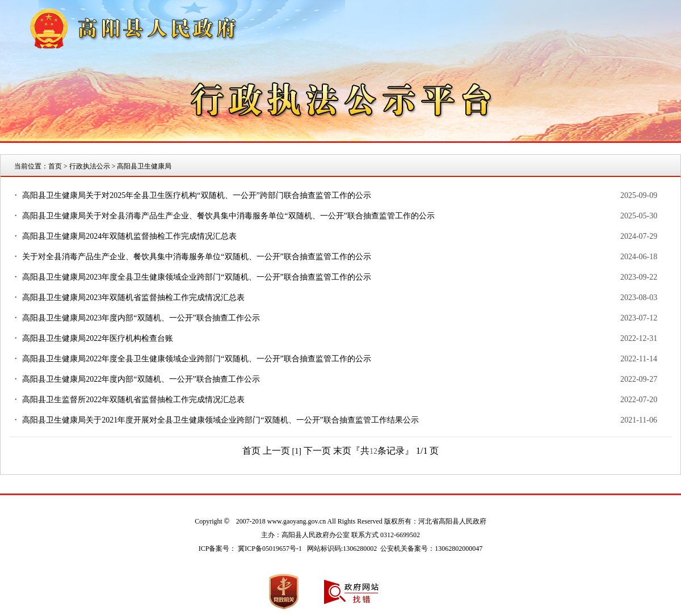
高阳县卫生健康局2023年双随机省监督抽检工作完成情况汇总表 (133, 298)
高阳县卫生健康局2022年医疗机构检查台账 (98, 338)
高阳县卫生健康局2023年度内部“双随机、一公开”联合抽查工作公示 (141, 318)
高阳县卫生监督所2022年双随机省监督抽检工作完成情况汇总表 (133, 400)
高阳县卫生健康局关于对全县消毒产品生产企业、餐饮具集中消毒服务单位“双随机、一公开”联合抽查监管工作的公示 (228, 216)
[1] (297, 451)
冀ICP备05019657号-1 (270, 549)
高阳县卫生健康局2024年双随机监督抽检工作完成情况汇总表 (129, 236)
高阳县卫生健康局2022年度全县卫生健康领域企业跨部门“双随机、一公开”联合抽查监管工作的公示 (196, 359)
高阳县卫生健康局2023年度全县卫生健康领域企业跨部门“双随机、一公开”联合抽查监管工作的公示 (196, 277)
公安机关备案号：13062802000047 (431, 549)
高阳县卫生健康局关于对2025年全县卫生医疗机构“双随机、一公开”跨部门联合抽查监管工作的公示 (196, 195)
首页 (55, 166)
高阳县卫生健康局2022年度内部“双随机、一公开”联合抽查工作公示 (141, 379)
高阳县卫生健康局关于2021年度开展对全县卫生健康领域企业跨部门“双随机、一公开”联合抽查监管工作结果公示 (220, 420)
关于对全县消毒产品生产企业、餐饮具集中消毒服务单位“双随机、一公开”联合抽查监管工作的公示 (196, 257)
